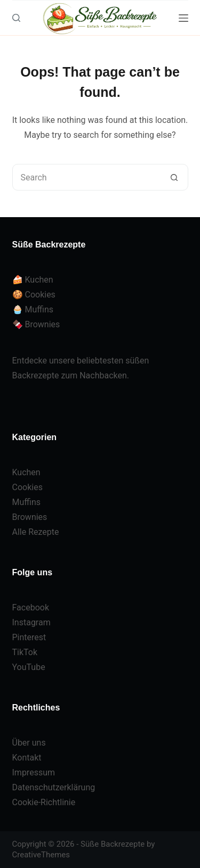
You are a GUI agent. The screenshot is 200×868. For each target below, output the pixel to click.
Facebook (31, 607)
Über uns (29, 743)
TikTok (25, 652)
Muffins (27, 502)
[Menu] (183, 18)
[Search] (16, 18)
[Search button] (174, 177)
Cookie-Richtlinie (44, 802)
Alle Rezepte (36, 532)
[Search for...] (87, 177)
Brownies (30, 517)
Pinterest (29, 637)
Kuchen (26, 472)
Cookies (27, 487)
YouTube (29, 667)
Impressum (34, 772)
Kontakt (27, 758)
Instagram (31, 622)
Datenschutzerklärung (54, 787)
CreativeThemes (41, 855)
